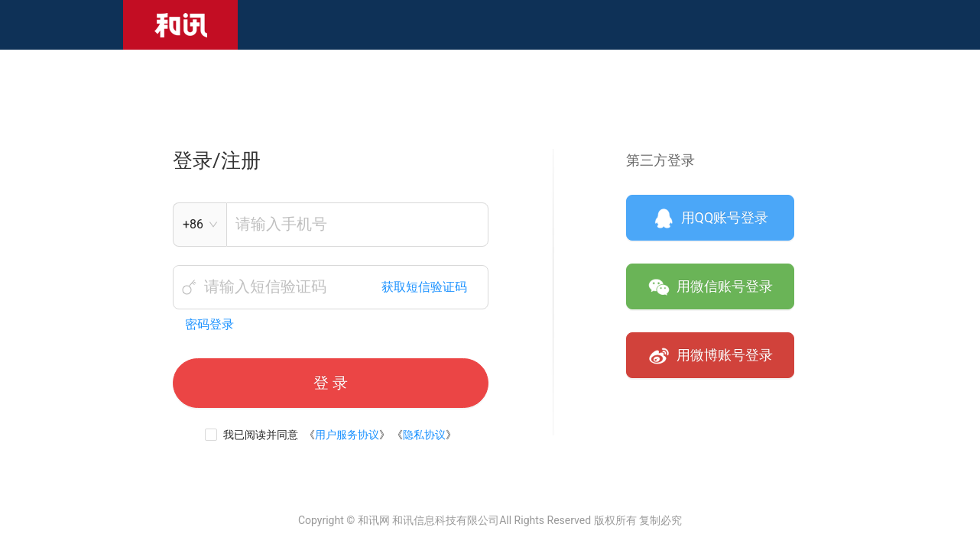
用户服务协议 (347, 435)
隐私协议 (424, 435)
